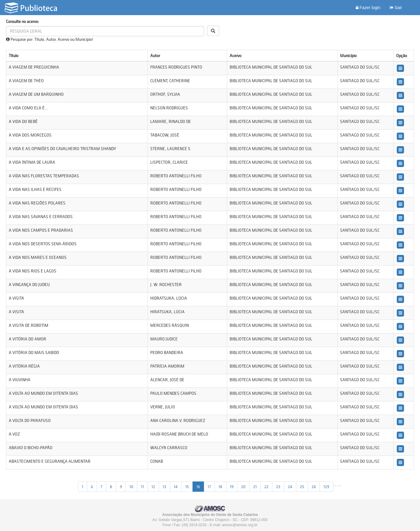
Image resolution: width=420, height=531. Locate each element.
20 (243, 487)
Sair (396, 8)
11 (142, 487)
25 (302, 487)
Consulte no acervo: (23, 21)
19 (232, 487)
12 (153, 487)
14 (176, 487)
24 (290, 487)
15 (187, 487)
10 (131, 487)
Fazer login (368, 8)
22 (266, 487)
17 (209, 487)
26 (314, 487)
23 (278, 487)
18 (220, 487)
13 (164, 487)
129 (326, 487)
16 (198, 487)
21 (255, 487)
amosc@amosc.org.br (240, 525)
